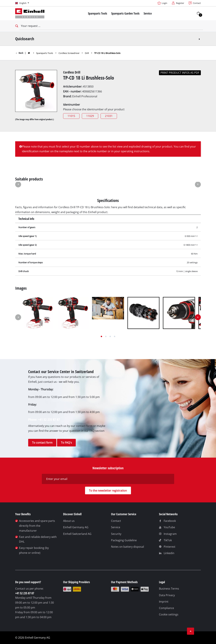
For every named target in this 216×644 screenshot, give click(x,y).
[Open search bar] (16, 26)
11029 (90, 116)
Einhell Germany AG (76, 527)
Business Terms (169, 589)
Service (116, 527)
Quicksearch (108, 39)
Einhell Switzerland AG (77, 534)
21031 (109, 116)
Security (116, 534)
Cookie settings (169, 614)
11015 (71, 116)
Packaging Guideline (124, 540)
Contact (116, 521)
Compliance (166, 608)
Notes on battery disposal (127, 547)
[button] (18, 185)
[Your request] (111, 26)
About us (69, 521)
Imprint (164, 602)
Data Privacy (167, 595)
